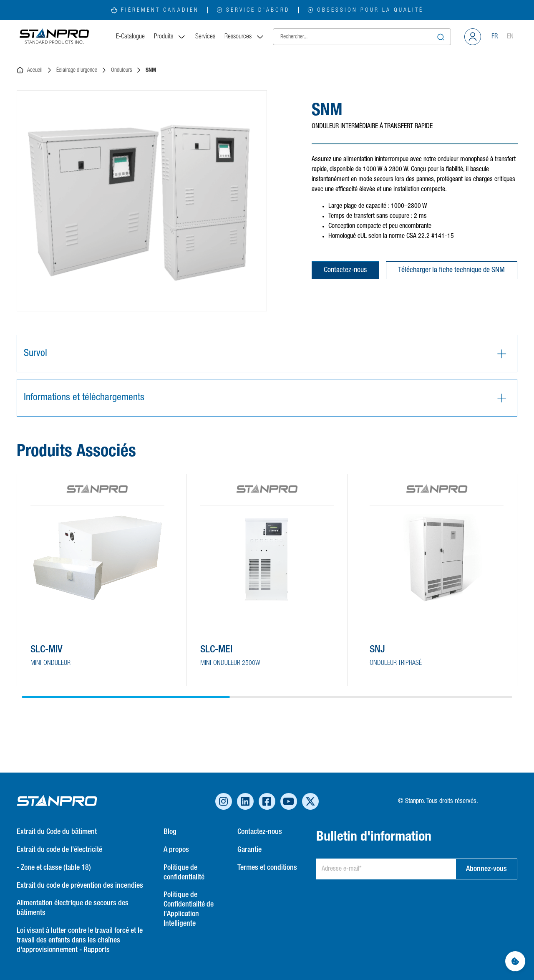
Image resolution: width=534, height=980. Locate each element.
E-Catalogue (130, 37)
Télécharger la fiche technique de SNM (451, 270)
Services (205, 37)
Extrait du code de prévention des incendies (80, 886)
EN (510, 37)
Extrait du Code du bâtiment (57, 832)
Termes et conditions (267, 868)
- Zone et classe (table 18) (54, 868)
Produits (170, 37)
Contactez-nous (345, 270)
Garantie (249, 850)
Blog (170, 832)
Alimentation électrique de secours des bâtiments (73, 908)
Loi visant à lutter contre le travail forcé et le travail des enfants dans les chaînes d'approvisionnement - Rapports (80, 940)
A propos (176, 850)
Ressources (244, 37)
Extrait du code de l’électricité (59, 850)
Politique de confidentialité (184, 873)
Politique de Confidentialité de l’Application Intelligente (189, 909)
